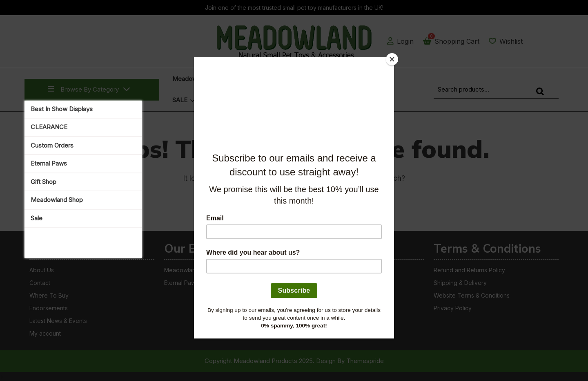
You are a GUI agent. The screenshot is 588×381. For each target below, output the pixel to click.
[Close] (392, 59)
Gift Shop (43, 182)
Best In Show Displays (62, 109)
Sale (37, 218)
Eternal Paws (49, 163)
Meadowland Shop (57, 200)
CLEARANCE (49, 127)
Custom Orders (52, 145)
